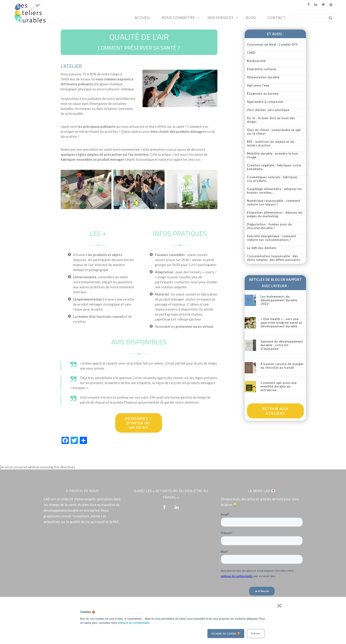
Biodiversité (256, 61)
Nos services (220, 17)
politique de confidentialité (134, 623)
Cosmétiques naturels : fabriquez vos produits (272, 179)
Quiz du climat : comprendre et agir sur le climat (274, 132)
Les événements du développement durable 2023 (279, 300)
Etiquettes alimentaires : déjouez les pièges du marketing (275, 214)
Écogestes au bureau (263, 94)
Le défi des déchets (262, 248)
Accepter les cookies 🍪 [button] (226, 634)
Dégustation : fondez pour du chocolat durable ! (269, 226)
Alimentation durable (263, 77)
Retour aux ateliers (275, 411)
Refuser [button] (256, 634)
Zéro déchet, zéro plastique (268, 110)
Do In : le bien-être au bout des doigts (271, 120)
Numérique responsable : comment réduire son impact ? (274, 202)
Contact (276, 17)
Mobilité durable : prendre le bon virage (273, 155)
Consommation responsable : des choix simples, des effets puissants (274, 258)
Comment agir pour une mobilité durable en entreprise (279, 386)
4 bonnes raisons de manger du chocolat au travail (282, 366)
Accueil (143, 17)
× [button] (279, 606)
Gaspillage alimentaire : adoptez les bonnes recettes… (274, 191)
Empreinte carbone (261, 69)
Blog (251, 17)
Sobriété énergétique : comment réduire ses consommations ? (272, 238)
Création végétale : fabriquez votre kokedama (274, 167)
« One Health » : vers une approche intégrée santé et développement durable (281, 323)
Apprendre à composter (265, 102)
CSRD (251, 53)
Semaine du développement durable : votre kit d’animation (282, 345)
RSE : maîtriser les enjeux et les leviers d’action (271, 143)
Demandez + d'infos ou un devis (139, 423)
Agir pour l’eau (258, 85)
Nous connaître (178, 17)
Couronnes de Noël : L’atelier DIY (272, 44)
